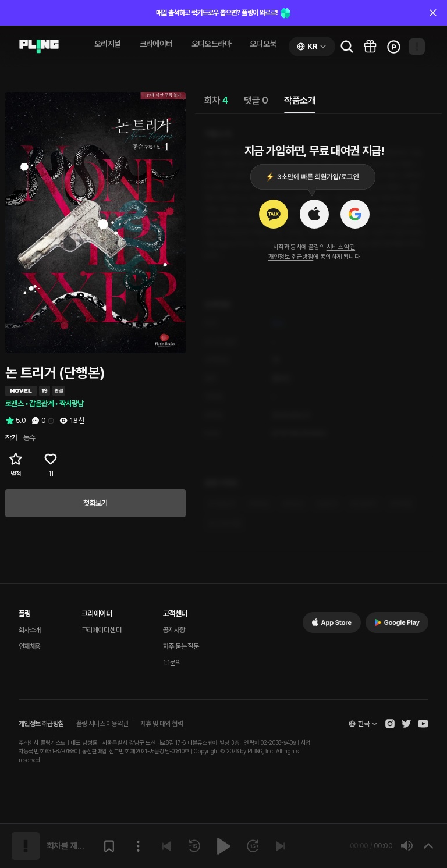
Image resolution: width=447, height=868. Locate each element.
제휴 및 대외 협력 (162, 724)
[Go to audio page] (39, 47)
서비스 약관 (341, 247)
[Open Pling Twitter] (406, 724)
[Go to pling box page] (370, 47)
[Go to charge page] (393, 47)
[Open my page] (417, 47)
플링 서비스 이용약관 (102, 724)
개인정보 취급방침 (291, 257)
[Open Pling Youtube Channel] (423, 724)
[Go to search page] (347, 47)
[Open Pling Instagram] (390, 724)
